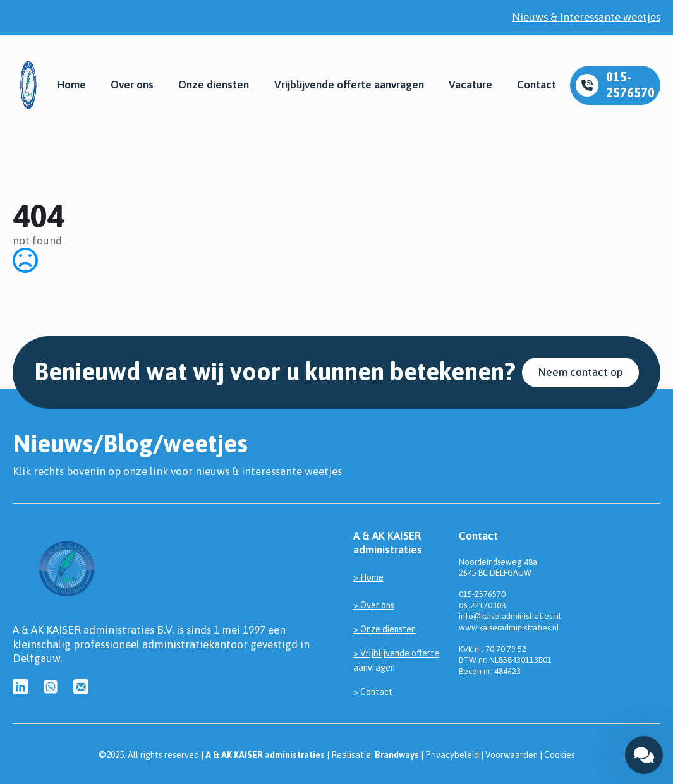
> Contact (373, 692)
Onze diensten (214, 85)
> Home (368, 577)
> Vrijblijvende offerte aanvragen (396, 660)
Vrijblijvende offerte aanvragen (349, 85)
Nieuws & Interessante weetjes (586, 17)
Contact (537, 85)
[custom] (20, 687)
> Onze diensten (385, 629)
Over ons (132, 85)
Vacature (470, 85)
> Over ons (374, 605)
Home (71, 85)
